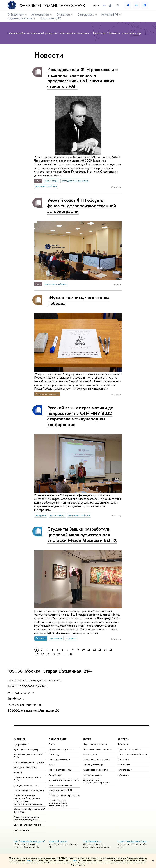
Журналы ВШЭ (125, 770)
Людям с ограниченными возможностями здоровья (27, 818)
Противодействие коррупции (29, 790)
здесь (29, 860)
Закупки (18, 772)
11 (89, 650)
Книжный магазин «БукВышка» (132, 754)
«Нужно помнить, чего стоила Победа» (78, 300)
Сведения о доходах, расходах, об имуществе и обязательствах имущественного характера (28, 800)
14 (105, 650)
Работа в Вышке (22, 830)
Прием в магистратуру (60, 770)
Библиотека (123, 744)
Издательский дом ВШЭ (129, 749)
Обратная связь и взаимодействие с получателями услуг (58, 803)
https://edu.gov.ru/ (58, 841)
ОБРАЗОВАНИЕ (57, 739)
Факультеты (99, 33)
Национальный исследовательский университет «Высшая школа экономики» (49, 33)
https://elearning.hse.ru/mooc (132, 841)
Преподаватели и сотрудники (29, 762)
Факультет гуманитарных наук (52, 5)
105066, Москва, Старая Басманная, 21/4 (50, 671)
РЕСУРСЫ (123, 739)
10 (83, 650)
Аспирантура (55, 775)
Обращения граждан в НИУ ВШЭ (27, 779)
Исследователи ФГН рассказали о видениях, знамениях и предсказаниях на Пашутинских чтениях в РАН (82, 78)
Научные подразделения (95, 744)
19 (53, 654)
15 (111, 650)
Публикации (123, 775)
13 (100, 650)
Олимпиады (54, 754)
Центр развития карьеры (61, 785)
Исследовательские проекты (98, 749)
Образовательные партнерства (64, 795)
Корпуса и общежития (25, 767)
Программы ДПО (51, 18)
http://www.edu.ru (92, 841)
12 (94, 650)
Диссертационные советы (96, 760)
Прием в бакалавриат (59, 760)
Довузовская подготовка (61, 749)
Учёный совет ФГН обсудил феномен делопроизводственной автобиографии (82, 206)
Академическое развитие (96, 770)
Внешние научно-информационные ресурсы (96, 781)
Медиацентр (124, 765)
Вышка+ (52, 765)
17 (42, 654)
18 (48, 654)
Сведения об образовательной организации (30, 810)
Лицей (52, 744)
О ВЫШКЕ (20, 739)
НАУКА (87, 739)
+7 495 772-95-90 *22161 (27, 686)
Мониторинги (90, 754)
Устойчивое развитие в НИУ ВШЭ (28, 756)
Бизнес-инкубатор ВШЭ (60, 790)
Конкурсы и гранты (93, 775)
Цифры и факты (22, 744)
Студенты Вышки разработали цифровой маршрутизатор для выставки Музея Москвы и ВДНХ (82, 534)
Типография (123, 760)
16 (37, 654)
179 (70, 654)
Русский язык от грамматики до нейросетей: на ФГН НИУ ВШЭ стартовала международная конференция (80, 416)
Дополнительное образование (64, 780)
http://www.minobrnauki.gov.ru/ (29, 841)
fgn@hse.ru (16, 698)
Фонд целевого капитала (27, 785)
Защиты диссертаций (94, 765)
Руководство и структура (27, 749)
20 (59, 654)
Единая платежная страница (28, 825)
